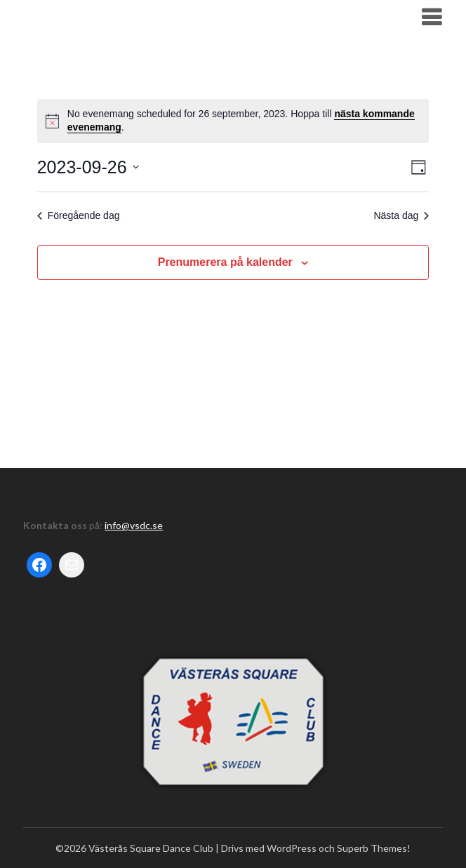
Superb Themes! (374, 848)
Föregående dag (79, 215)
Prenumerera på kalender (225, 262)
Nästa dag (401, 215)
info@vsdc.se (134, 525)
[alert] (233, 121)
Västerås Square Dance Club (122, 16)
